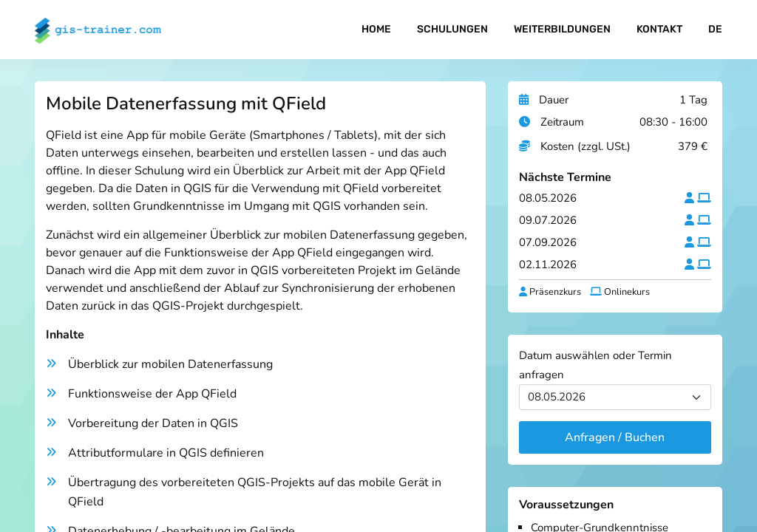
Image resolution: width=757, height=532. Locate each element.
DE (715, 29)
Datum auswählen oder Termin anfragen (595, 365)
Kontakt (659, 29)
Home (376, 29)
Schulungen (452, 29)
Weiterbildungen (562, 29)
